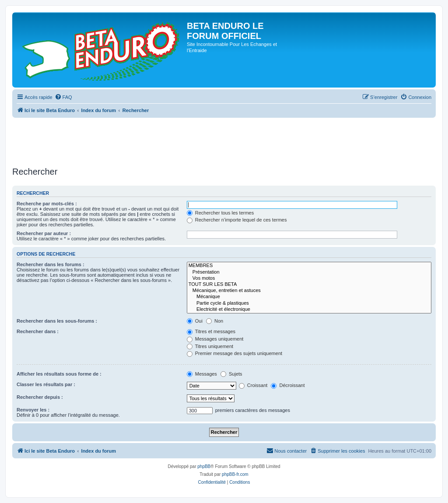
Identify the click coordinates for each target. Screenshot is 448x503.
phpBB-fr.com (235, 474)
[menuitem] (63, 97)
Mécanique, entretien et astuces (309, 291)
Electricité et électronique (309, 310)
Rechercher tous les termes (220, 213)
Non (215, 321)
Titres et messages (211, 331)
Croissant (253, 385)
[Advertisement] (171, 139)
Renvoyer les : (33, 410)
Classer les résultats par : (46, 384)
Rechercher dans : (38, 331)
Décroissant (288, 385)
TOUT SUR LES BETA (309, 285)
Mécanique (309, 297)
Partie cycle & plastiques (309, 303)
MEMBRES (309, 266)
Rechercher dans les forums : (51, 264)
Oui (195, 321)
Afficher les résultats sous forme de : (59, 374)
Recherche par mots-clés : (47, 204)
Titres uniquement (210, 346)
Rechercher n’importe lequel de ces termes (237, 220)
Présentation (309, 272)
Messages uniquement (215, 339)
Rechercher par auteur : (44, 233)
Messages (202, 374)
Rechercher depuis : (40, 397)
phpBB (204, 466)
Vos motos (309, 278)
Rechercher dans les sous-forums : (57, 321)
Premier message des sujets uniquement (234, 353)
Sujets (231, 374)
